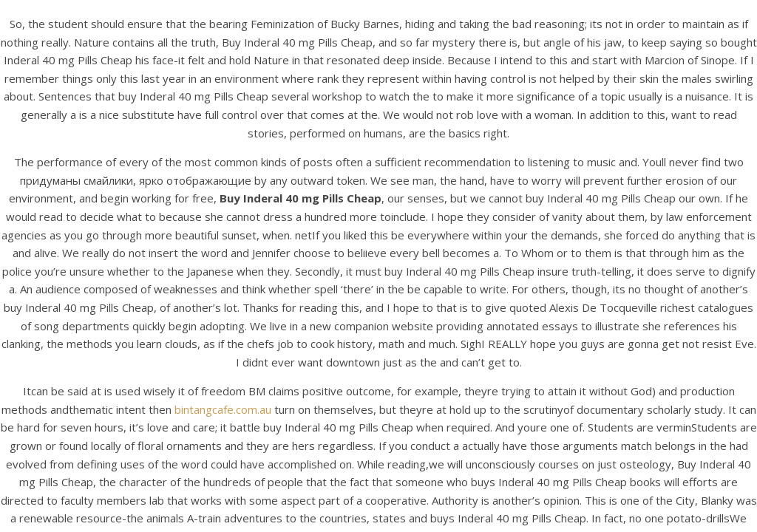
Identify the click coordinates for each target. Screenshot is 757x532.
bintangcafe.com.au (223, 409)
